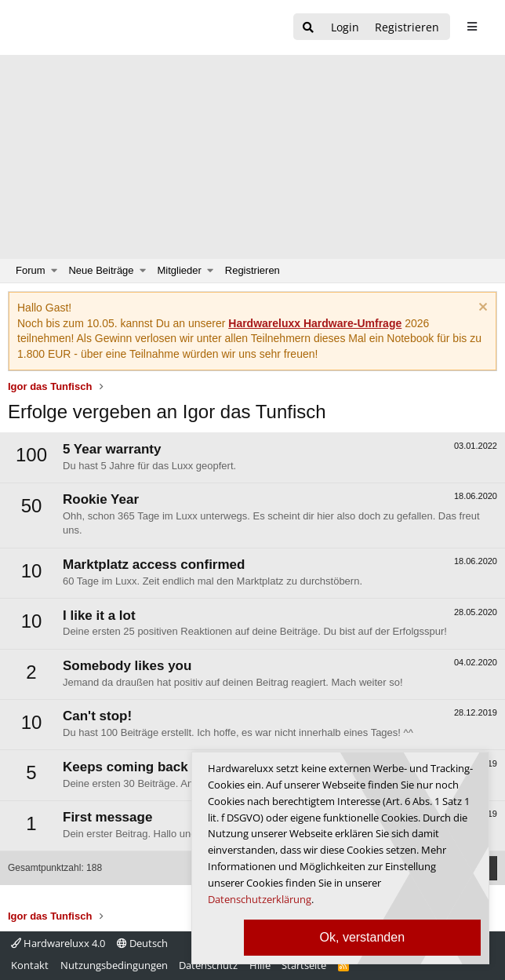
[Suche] (308, 28)
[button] (54, 271)
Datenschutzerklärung (260, 899)
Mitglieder (180, 270)
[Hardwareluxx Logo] (95, 27)
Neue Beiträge (101, 270)
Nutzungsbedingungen (114, 965)
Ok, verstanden (363, 937)
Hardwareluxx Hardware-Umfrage (315, 323)
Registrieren (252, 270)
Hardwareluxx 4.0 (58, 943)
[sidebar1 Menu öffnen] (472, 27)
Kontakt (30, 965)
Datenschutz (208, 965)
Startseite (304, 965)
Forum (31, 270)
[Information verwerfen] (481, 309)
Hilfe (260, 965)
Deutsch (142, 943)
